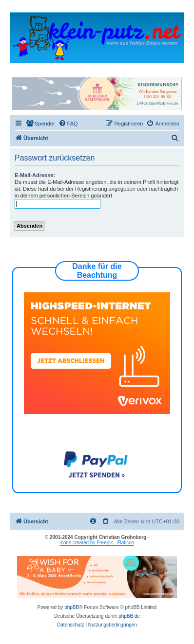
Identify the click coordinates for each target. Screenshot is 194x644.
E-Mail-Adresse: (35, 175)
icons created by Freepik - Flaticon (97, 543)
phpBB (72, 607)
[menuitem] (40, 124)
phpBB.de (129, 616)
